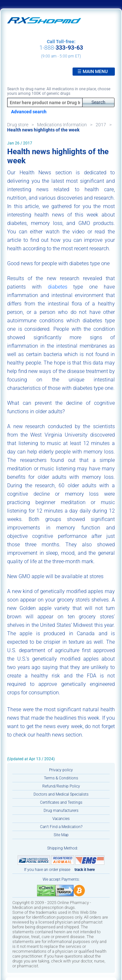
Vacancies (61, 819)
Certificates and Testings (61, 802)
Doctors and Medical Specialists (61, 794)
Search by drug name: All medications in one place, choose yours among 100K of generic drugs (59, 91)
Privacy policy (61, 770)
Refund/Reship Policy (61, 786)
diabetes (58, 287)
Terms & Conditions (61, 778)
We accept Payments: (61, 879)
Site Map (61, 835)
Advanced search (29, 112)
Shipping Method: (63, 848)
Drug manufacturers (61, 811)
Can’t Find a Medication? (61, 827)
